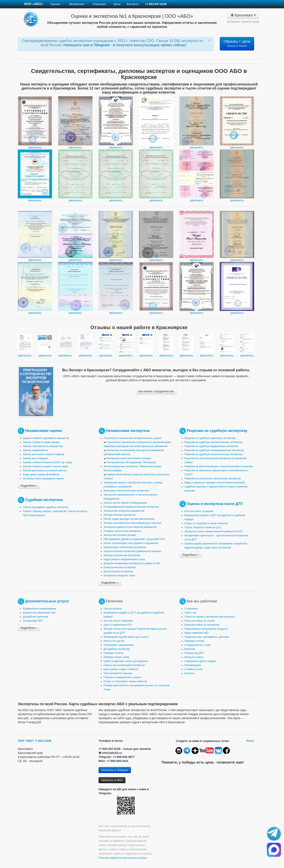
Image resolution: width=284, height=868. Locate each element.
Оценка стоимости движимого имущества (46, 438)
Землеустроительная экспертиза (122, 555)
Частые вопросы (113, 609)
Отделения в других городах (200, 661)
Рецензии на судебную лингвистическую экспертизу (213, 442)
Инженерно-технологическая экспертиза (126, 491)
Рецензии (100, 4)
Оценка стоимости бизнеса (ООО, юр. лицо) (47, 462)
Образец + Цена (237, 43)
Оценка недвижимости (35, 450)
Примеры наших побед (116, 657)
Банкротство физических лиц (39, 613)
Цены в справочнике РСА (118, 625)
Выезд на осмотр (194, 657)
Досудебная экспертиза (117, 649)
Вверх (250, 741)
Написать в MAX (112, 780)
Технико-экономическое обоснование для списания (132, 523)
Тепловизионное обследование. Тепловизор (131, 462)
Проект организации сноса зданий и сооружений (131, 543)
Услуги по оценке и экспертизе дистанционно (210, 617)
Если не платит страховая (199, 511)
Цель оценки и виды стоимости (121, 669)
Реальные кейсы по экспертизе (202, 625)
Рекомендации (193, 665)
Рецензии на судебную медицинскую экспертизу (211, 446)
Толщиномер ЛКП (33, 621)
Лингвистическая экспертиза (120, 515)
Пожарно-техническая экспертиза (122, 531)
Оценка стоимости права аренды (41, 442)
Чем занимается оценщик (118, 673)
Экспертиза (78, 4)
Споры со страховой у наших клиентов (206, 523)
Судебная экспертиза (44, 500)
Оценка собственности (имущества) (43, 446)
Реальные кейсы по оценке (200, 621)
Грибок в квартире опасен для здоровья (126, 661)
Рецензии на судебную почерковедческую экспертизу (214, 450)
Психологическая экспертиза (120, 567)
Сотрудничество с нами (198, 645)
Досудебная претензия (36, 617)
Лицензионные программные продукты (206, 629)
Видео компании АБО (196, 633)
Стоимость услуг (194, 669)
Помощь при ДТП (194, 653)
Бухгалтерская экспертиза (118, 571)
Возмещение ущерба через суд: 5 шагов (126, 637)
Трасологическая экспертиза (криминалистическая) (132, 551)
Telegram (102, 45)
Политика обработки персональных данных (123, 858)
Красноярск (243, 15)
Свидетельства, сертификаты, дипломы (207, 637)
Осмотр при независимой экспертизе (124, 665)
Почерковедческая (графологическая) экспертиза (131, 507)
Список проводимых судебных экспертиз (46, 507)
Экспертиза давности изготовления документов (130, 527)
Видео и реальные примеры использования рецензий (214, 483)
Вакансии (190, 649)
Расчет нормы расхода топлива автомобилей (129, 519)
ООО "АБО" (26, 741)
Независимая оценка (43, 431)
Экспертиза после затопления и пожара (129, 458)
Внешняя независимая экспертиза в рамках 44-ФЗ (132, 563)
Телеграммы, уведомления (119, 645)
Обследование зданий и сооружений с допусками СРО (134, 539)
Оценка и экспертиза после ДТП (215, 504)
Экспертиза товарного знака (119, 576)
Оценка (56, 4)
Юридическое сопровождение (40, 609)
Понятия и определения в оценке (122, 677)
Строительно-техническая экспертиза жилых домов (132, 438)
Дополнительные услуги (47, 601)
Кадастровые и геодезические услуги (124, 559)
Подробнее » (29, 486)
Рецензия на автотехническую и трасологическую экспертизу (219, 466)
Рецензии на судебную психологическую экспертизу (213, 454)
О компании (191, 609)
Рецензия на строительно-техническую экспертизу (212, 479)
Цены (117, 4)
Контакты (133, 4)
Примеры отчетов (114, 653)
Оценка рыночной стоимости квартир (44, 454)
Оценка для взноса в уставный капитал (45, 470)
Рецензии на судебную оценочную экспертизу (210, 438)
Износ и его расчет (114, 641)
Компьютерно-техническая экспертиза (125, 547)
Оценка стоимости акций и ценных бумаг (46, 466)
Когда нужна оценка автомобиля (41, 475)
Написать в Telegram (115, 770)
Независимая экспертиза (128, 431)
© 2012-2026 (43, 741)
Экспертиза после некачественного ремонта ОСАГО (214, 531)
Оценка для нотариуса (35, 458)
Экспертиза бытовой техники (120, 535)
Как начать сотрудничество (156, 391)
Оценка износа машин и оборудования (125, 503)
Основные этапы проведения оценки (43, 479)
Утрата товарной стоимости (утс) (203, 527)
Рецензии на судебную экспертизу (217, 431)
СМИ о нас (190, 613)
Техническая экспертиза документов (124, 511)
